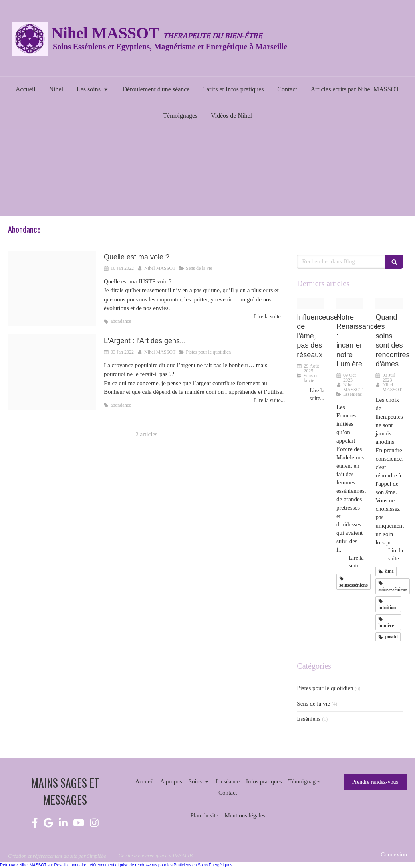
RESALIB (183, 855)
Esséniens (309, 719)
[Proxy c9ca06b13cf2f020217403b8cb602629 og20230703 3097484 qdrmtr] (389, 304)
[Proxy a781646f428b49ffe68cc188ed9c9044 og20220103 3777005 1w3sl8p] (52, 372)
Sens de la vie (313, 704)
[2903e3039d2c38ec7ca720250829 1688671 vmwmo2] (311, 304)
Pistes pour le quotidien (325, 688)
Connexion (394, 854)
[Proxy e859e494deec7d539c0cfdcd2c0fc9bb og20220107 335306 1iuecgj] (52, 289)
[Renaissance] (350, 304)
